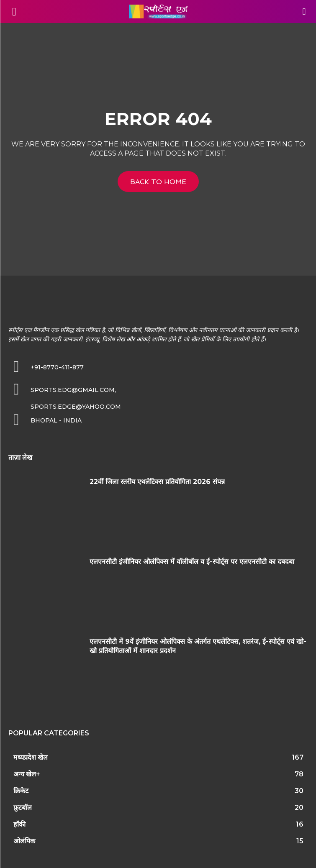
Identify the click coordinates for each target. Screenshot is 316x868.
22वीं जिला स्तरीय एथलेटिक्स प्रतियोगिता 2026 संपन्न (157, 482)
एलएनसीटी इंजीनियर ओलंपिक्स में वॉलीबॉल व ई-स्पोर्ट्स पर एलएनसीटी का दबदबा (192, 562)
